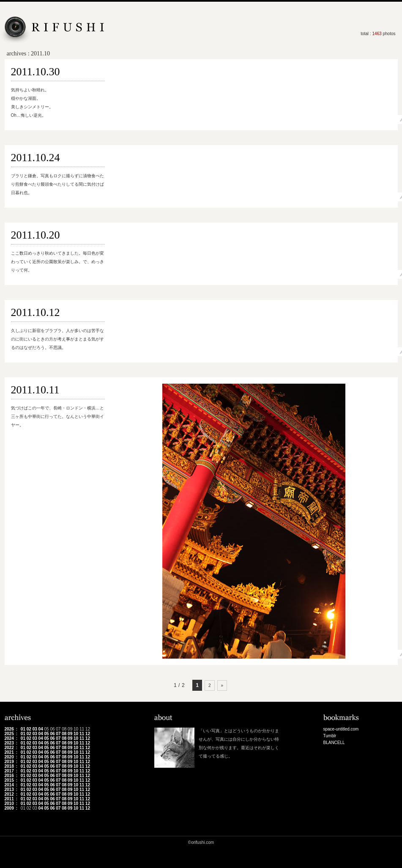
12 (88, 734)
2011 (9, 799)
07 (58, 734)
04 (41, 729)
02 (29, 729)
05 (46, 734)
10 (76, 734)
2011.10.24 (36, 158)
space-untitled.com (341, 729)
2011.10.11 (35, 390)
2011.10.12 (36, 312)
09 (70, 734)
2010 (9, 803)
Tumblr (330, 736)
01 (23, 729)
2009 (9, 808)
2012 (9, 794)
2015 (9, 780)
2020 (9, 757)
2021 (9, 752)
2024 (9, 738)
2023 (9, 743)
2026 (9, 729)
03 (35, 729)
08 (64, 734)
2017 (9, 771)
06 (52, 734)
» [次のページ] (222, 685)
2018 (9, 766)
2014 (9, 785)
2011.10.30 (36, 72)
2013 (9, 790)
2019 (9, 762)
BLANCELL (334, 743)
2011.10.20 (36, 235)
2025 (9, 734)
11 (82, 734)
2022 (9, 748)
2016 (9, 776)
